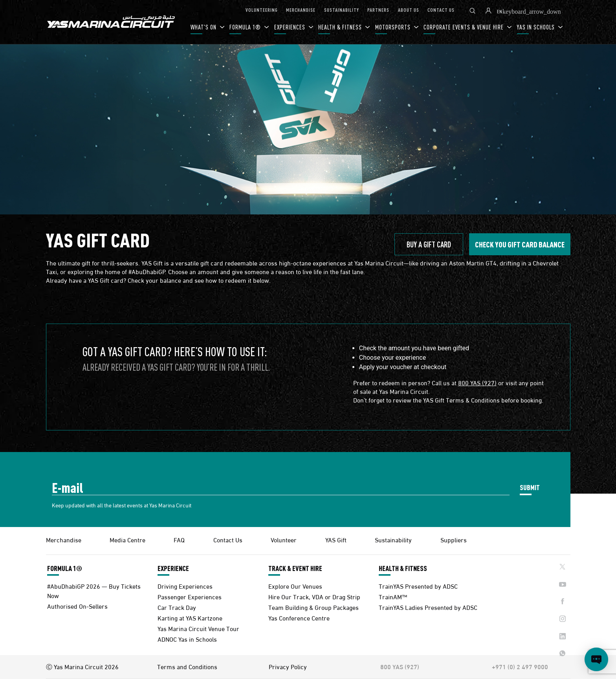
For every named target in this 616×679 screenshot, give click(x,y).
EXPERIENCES (291, 27)
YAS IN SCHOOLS (537, 27)
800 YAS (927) (477, 382)
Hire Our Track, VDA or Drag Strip (314, 596)
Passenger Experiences (190, 596)
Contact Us (228, 539)
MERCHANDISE (301, 10)
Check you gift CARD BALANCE (520, 244)
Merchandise (64, 539)
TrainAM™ (393, 596)
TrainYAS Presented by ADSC (418, 586)
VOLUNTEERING (262, 10)
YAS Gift (336, 539)
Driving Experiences (185, 586)
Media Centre (127, 539)
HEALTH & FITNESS (341, 27)
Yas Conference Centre (299, 618)
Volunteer (284, 539)
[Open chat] (596, 659)
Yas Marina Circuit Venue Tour (198, 628)
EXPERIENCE (173, 568)
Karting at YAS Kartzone (190, 618)
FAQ (179, 539)
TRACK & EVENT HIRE (295, 568)
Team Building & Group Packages (313, 607)
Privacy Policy (288, 666)
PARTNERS (378, 10)
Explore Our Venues (295, 586)
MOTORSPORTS (394, 27)
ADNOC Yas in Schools (187, 639)
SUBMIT (530, 487)
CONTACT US (441, 10)
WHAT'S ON (204, 27)
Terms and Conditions (187, 666)
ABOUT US (409, 10)
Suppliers (454, 539)
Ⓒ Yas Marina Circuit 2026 (82, 666)
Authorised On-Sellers (77, 606)
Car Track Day (177, 607)
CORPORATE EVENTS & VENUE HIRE (464, 27)
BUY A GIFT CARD (429, 244)
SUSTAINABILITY (342, 10)
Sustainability (393, 539)
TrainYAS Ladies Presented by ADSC (428, 607)
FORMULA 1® (246, 27)
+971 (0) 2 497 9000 (520, 666)
